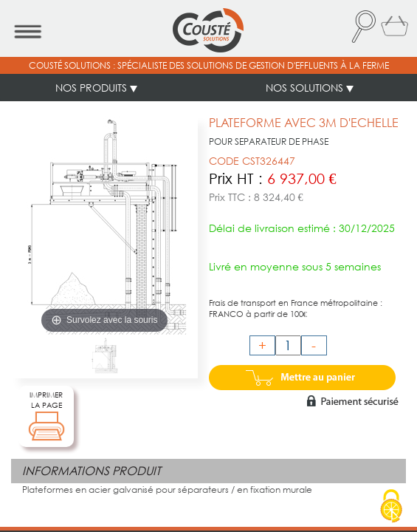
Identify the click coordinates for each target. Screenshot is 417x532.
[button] (362, 26)
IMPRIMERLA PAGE (46, 416)
